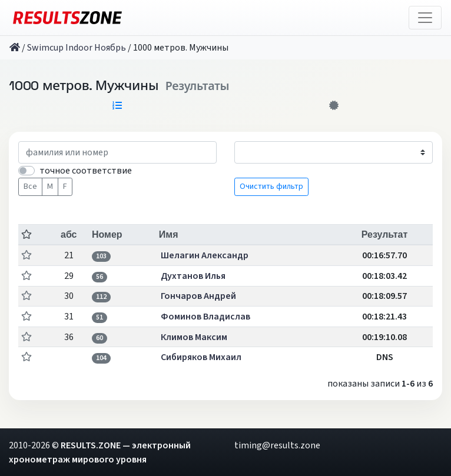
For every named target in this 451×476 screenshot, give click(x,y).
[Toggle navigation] (425, 18)
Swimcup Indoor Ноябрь (77, 48)
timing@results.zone (277, 445)
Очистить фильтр (271, 187)
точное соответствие (86, 171)
